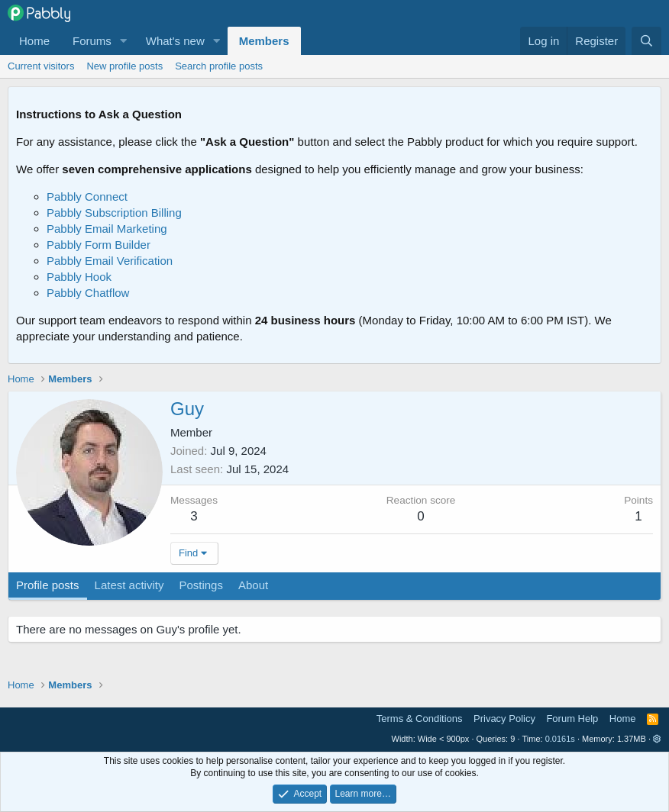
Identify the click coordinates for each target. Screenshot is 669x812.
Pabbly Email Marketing (107, 229)
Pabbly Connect (87, 197)
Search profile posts (219, 66)
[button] (124, 41)
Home (34, 41)
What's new (175, 41)
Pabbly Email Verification (110, 261)
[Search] (646, 41)
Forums (92, 41)
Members (264, 41)
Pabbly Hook (79, 277)
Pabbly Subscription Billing (114, 213)
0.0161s (560, 739)
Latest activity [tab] (129, 585)
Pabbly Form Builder (99, 245)
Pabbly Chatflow (88, 293)
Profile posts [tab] (48, 585)
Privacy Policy (504, 719)
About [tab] (253, 585)
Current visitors (41, 66)
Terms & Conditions (420, 719)
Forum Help (572, 719)
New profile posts (124, 66)
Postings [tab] (201, 585)
